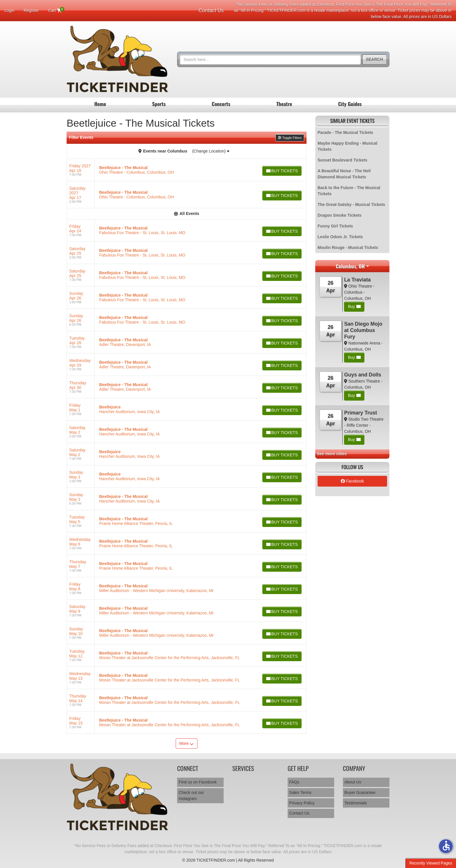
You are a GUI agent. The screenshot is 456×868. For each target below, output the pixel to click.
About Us (353, 782)
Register (31, 10)
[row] (187, 170)
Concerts (221, 104)
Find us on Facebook (198, 782)
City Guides (350, 104)
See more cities (332, 454)
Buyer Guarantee (360, 792)
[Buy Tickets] (282, 171)
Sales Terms (300, 792)
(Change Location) (211, 151)
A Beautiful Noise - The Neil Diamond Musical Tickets (344, 174)
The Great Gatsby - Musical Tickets (351, 205)
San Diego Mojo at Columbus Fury (363, 330)
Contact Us (211, 10)
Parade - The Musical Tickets (345, 132)
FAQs (294, 782)
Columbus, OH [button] (350, 266)
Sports (159, 104)
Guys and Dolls (363, 375)
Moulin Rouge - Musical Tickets (348, 248)
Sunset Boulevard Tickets (342, 160)
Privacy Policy (302, 803)
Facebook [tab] (352, 481)
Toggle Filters (290, 138)
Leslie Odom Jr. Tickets (340, 237)
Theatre (284, 104)
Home (100, 104)
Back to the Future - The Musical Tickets (349, 191)
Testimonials (356, 803)
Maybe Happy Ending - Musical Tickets (347, 146)
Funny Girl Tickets (335, 226)
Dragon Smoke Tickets (340, 215)
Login (9, 10)
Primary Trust (360, 413)
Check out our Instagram (191, 796)
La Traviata (357, 280)
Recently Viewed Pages (431, 863)
